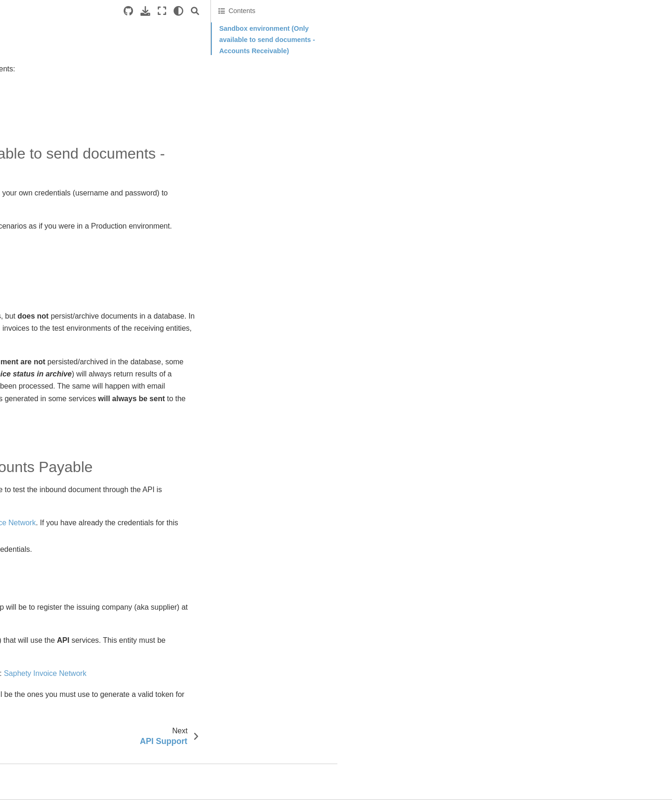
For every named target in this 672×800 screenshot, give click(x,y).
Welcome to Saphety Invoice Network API (71, 52)
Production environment (581, 88)
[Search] (522, 11)
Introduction (35, 72)
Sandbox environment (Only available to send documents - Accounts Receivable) (595, 40)
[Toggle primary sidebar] (154, 11)
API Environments (51, 102)
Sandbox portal (316, 444)
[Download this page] (472, 11)
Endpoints (30, 132)
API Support (41, 117)
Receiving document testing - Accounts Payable (589, 69)
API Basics (39, 87)
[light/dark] (506, 11)
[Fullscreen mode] (489, 11)
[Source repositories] (455, 11)
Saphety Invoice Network (371, 535)
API (303, 561)
